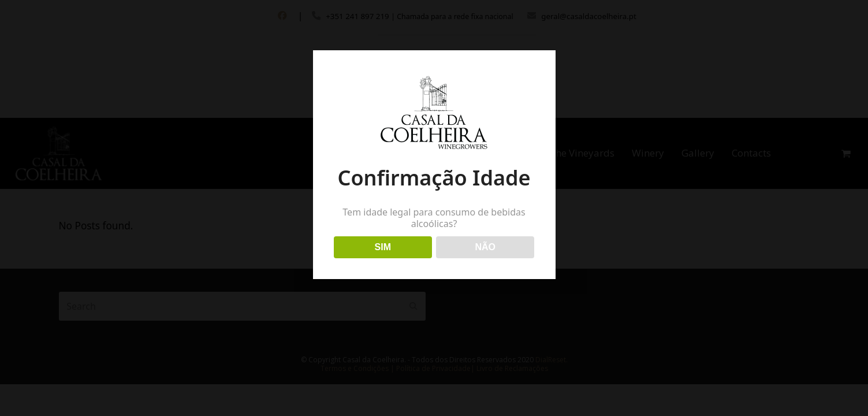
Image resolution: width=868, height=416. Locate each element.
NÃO (485, 247)
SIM (383, 247)
